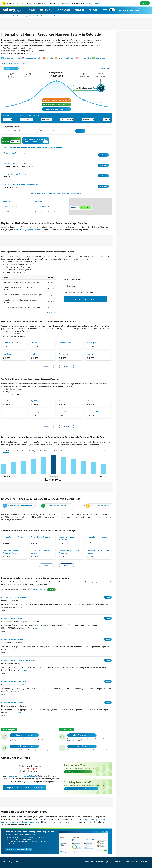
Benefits (23, 63)
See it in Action (85, 208)
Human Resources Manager (15, 163)
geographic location (33, 230)
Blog (105, 10)
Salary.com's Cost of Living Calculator (22, 776)
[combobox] (20, 131)
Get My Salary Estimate (85, 299)
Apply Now (103, 155)
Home (3, 16)
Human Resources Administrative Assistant (21, 184)
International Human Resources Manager (21, 506)
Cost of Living (8, 212)
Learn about (19, 849)
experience (20, 230)
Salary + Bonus (13, 63)
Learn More (97, 3)
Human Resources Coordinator (14, 681)
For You (33, 10)
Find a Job (94, 10)
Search (80, 131)
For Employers (47, 10)
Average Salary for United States (46, 212)
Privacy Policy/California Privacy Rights (97, 862)
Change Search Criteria (11, 127)
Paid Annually (11, 68)
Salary (9, 16)
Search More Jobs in (56, 193)
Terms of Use (117, 862)
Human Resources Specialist (13, 702)
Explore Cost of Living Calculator (24, 787)
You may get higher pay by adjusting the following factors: (21, 115)
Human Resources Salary (20, 16)
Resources (80, 10)
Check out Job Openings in (32, 148)
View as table (105, 68)
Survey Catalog (65, 10)
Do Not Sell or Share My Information (136, 862)
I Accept (145, 3)
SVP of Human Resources (100, 506)
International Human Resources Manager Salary (43, 16)
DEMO (112, 10)
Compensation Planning (129, 10)
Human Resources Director (56, 506)
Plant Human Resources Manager (17, 153)
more (20, 607)
